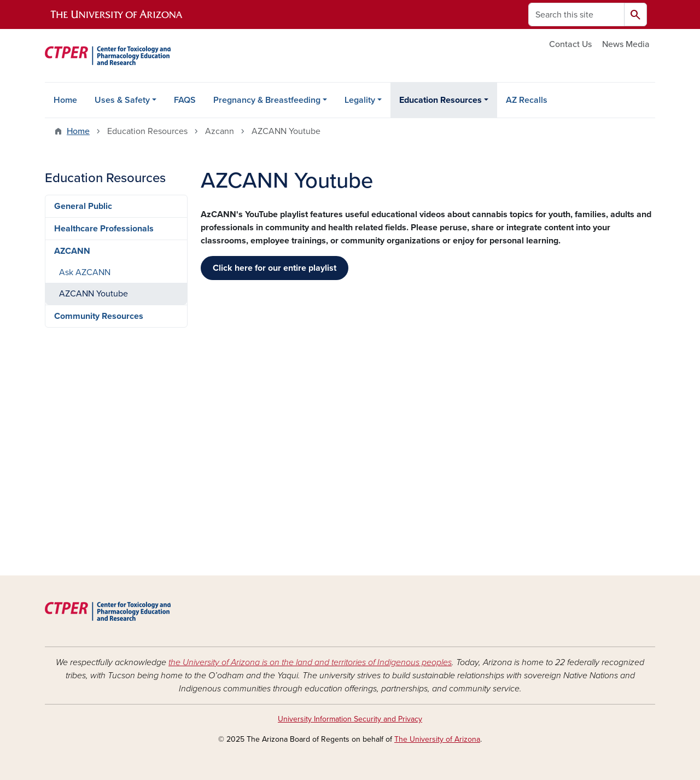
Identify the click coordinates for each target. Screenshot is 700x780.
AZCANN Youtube (94, 294)
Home (65, 100)
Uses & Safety (122, 100)
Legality (360, 100)
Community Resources (99, 316)
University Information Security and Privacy (350, 719)
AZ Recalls (527, 100)
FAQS (185, 100)
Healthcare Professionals (104, 229)
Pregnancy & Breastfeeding (267, 100)
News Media (626, 44)
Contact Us (570, 44)
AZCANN (72, 251)
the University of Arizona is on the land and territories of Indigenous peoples (310, 662)
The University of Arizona (437, 739)
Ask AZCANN (85, 272)
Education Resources (441, 100)
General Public (83, 206)
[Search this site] (576, 14)
